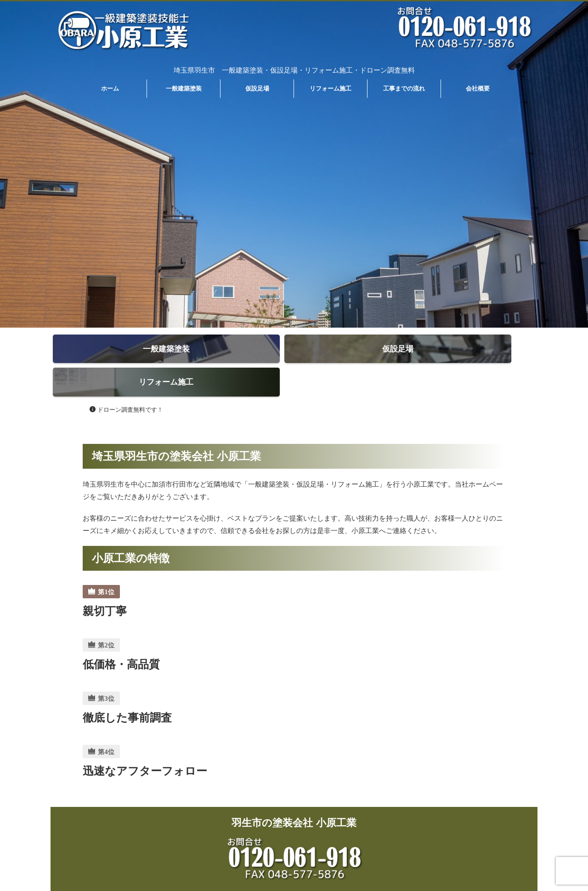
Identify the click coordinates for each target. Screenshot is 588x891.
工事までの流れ (404, 88)
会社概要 (478, 88)
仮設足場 (257, 88)
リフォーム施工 (331, 88)
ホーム (110, 88)
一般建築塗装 (184, 88)
